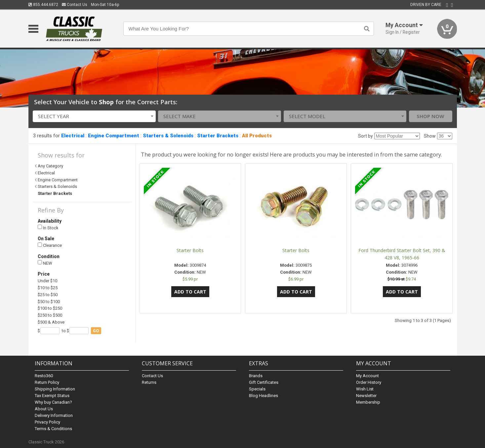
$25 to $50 (48, 295)
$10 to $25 (48, 288)
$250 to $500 (50, 315)
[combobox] (94, 116)
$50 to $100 (49, 302)
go (96, 331)
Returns (149, 382)
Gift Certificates (264, 382)
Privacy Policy (47, 422)
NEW (45, 263)
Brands (256, 376)
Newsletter (366, 396)
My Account (367, 376)
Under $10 (47, 281)
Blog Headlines (263, 396)
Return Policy (47, 382)
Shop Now (430, 116)
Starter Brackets (218, 136)
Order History (369, 382)
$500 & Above (51, 322)
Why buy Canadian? (53, 402)
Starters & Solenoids (168, 136)
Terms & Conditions (53, 429)
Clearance (50, 245)
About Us (44, 409)
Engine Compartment (114, 136)
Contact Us (75, 5)
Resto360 (44, 376)
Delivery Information (54, 415)
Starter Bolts (190, 250)
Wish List (365, 389)
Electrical (73, 136)
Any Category (50, 166)
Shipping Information (55, 389)
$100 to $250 (50, 308)
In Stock (48, 227)
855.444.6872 (43, 5)
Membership (368, 402)
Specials (257, 389)
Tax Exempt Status (52, 396)
